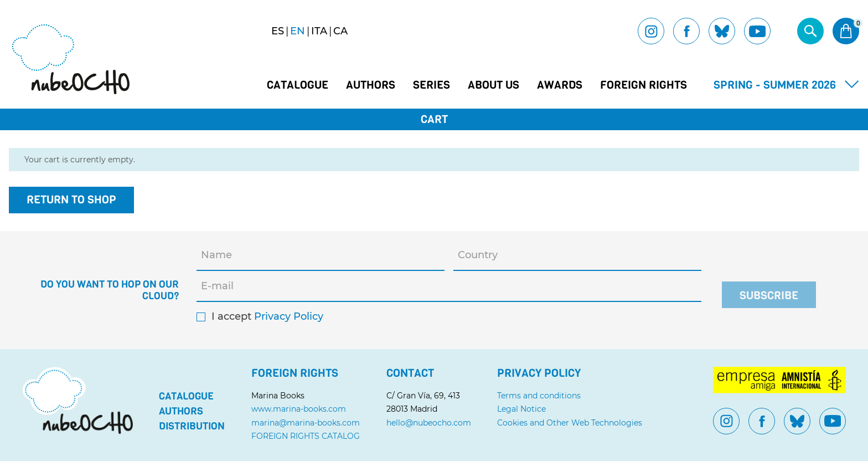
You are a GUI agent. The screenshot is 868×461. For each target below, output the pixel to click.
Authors (371, 85)
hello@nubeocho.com (429, 423)
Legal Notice (521, 409)
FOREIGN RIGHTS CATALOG (306, 436)
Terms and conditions (539, 396)
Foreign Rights (644, 85)
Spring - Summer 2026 (775, 85)
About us (494, 85)
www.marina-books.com (299, 409)
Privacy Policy (289, 317)
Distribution (192, 426)
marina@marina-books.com (306, 423)
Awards (560, 85)
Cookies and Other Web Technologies (570, 423)
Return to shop (71, 200)
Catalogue (298, 85)
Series (432, 85)
